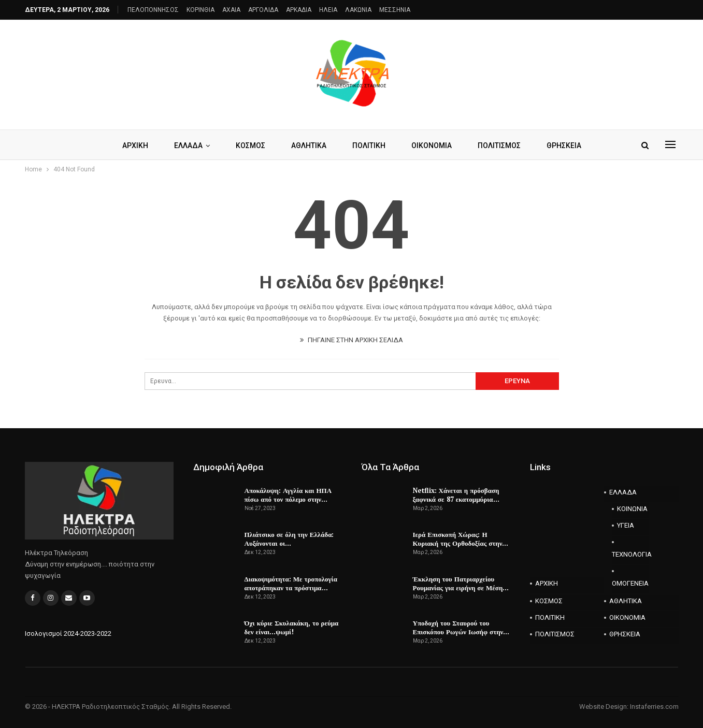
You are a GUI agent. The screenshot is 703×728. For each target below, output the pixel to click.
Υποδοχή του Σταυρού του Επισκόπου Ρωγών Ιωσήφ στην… (461, 627)
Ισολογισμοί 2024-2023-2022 (68, 634)
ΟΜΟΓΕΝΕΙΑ (630, 583)
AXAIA (231, 10)
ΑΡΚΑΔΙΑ (299, 10)
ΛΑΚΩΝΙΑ (358, 10)
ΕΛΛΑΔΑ (184, 145)
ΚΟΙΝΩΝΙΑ (632, 509)
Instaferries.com (654, 707)
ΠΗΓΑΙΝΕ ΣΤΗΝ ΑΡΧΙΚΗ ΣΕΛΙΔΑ (351, 340)
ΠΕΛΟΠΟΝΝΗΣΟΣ (153, 10)
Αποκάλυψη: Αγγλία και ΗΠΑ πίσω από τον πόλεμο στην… (288, 495)
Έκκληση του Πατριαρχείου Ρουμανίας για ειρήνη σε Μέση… (461, 583)
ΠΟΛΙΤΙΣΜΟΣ (503, 145)
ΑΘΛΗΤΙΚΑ (308, 145)
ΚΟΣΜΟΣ (248, 145)
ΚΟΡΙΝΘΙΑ (200, 10)
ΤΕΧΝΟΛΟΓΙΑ (630, 554)
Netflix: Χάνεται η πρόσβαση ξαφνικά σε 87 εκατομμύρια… (456, 495)
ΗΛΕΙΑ (328, 10)
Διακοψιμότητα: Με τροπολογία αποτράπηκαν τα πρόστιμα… (291, 583)
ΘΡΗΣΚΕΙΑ (569, 145)
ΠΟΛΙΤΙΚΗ (369, 145)
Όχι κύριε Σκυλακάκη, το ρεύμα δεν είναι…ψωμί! (292, 627)
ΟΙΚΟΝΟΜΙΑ (434, 145)
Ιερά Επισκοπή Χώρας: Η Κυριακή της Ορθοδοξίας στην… (461, 539)
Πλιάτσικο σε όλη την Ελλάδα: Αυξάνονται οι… (289, 539)
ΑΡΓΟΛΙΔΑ (263, 10)
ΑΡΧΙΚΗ (130, 145)
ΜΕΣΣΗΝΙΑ (395, 10)
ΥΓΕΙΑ (626, 525)
